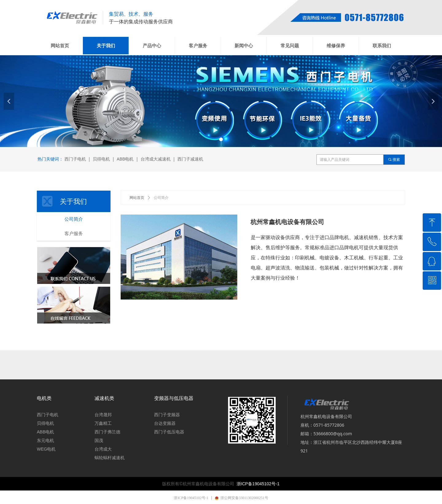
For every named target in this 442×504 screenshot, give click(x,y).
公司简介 (161, 198)
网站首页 (137, 198)
